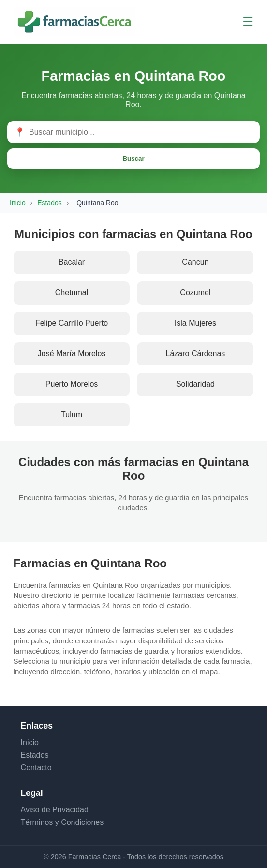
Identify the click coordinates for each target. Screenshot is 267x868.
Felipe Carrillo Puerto (72, 323)
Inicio (18, 203)
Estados (50, 203)
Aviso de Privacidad (55, 810)
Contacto (36, 768)
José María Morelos (72, 354)
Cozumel (195, 293)
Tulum (72, 415)
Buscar (133, 159)
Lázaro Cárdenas (196, 354)
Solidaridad (195, 384)
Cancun (195, 262)
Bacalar (72, 262)
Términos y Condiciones (62, 822)
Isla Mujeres (195, 323)
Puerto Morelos (72, 384)
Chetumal (72, 293)
